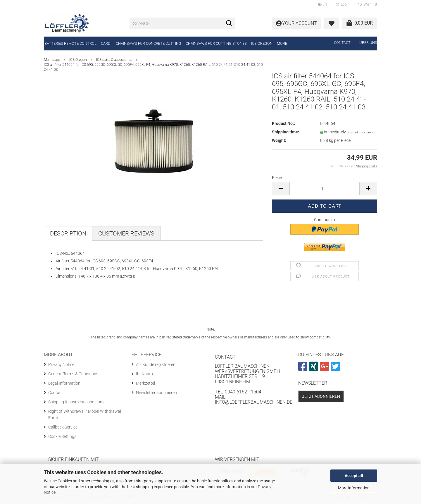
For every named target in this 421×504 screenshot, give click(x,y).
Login (343, 4)
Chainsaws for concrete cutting (149, 43)
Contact (342, 43)
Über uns (368, 43)
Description (68, 233)
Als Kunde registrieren (156, 364)
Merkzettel (145, 383)
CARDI (106, 43)
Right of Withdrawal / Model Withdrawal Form (85, 414)
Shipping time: (285, 132)
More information (354, 488)
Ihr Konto (144, 374)
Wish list (368, 4)
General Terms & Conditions (73, 374)
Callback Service (63, 427)
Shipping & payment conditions (76, 402)
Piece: (277, 178)
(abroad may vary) (360, 132)
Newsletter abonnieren (156, 393)
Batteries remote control (70, 43)
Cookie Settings (62, 436)
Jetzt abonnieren (321, 396)
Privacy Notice (61, 364)
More (282, 43)
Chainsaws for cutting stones (216, 43)
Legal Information (64, 383)
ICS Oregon (262, 43)
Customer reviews (126, 233)
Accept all (354, 476)
